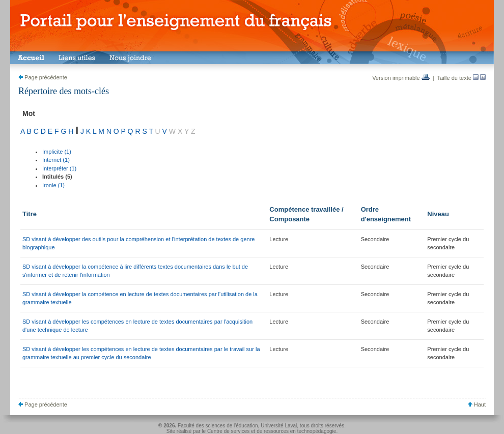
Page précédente (43, 77)
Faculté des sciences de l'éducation (218, 426)
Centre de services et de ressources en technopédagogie (272, 431)
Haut (477, 404)
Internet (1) (56, 160)
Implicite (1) (57, 152)
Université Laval (279, 426)
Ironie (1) (53, 185)
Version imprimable (401, 78)
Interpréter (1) (59, 168)
